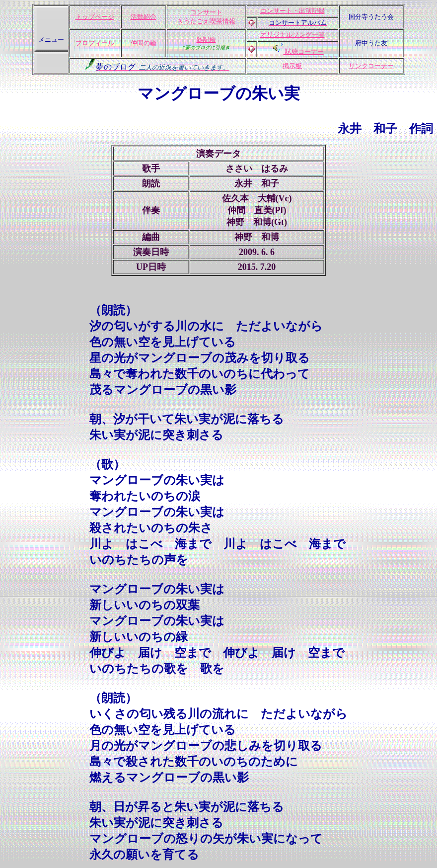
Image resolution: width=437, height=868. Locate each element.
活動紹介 (144, 17)
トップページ (95, 17)
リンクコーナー (371, 66)
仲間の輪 (144, 43)
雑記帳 (206, 40)
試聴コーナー (303, 51)
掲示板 (292, 66)
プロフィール (95, 43)
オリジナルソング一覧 (292, 35)
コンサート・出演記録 (292, 11)
